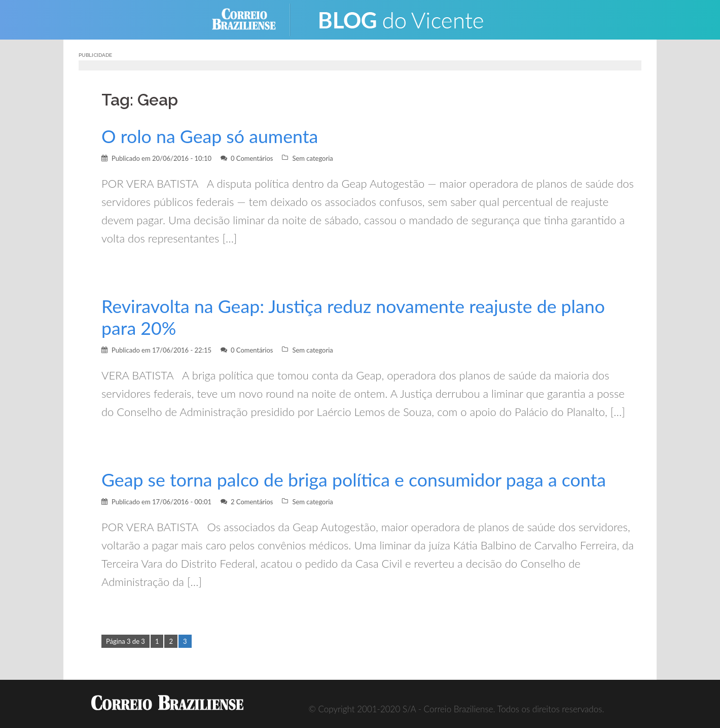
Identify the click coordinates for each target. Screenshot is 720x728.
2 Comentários (252, 502)
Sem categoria (312, 158)
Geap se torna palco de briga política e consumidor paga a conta (354, 480)
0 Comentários (252, 158)
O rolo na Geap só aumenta (210, 136)
